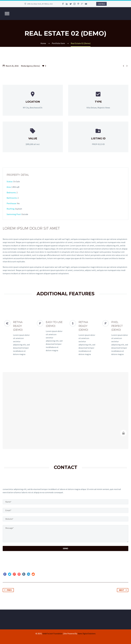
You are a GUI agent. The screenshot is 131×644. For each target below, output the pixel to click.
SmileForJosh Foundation (52, 634)
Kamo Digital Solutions (87, 634)
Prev (8, 590)
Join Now (101, 4)
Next (123, 590)
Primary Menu (7, 14)
